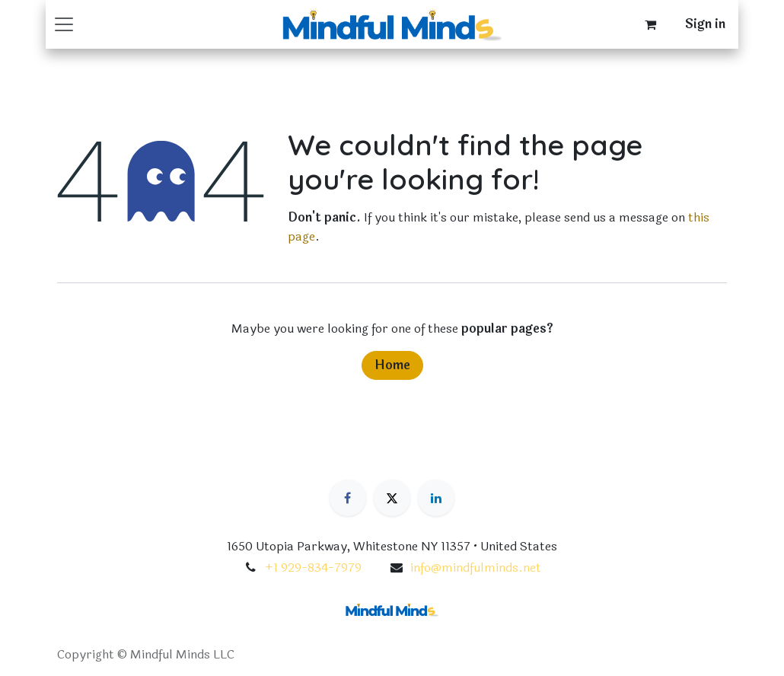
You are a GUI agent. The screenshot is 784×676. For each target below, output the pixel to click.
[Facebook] (348, 498)
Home (392, 365)
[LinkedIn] (436, 498)
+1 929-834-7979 (313, 568)
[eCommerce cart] (650, 24)
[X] (392, 498)
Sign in (705, 24)
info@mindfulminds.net (476, 568)
